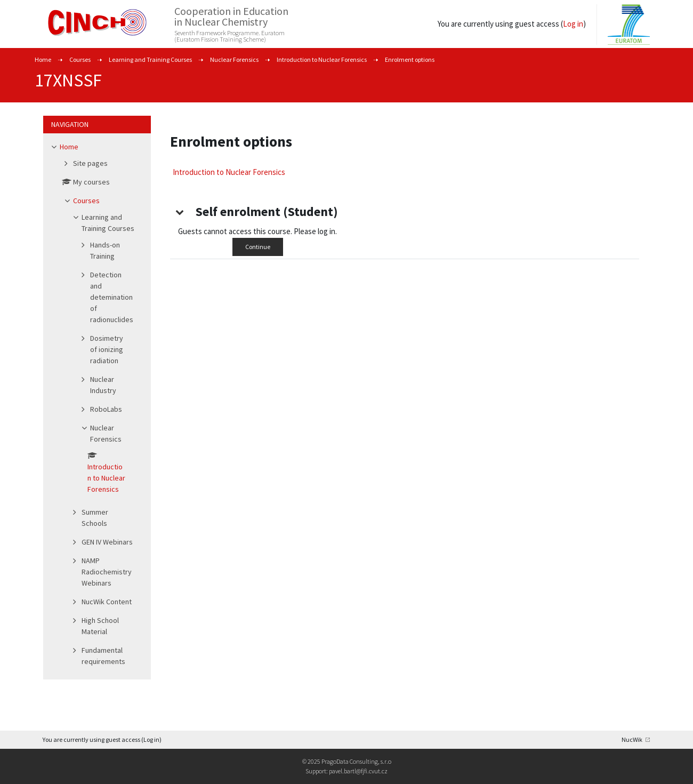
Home (43, 59)
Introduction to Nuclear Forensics (322, 59)
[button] (180, 212)
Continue (258, 247)
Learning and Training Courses (150, 59)
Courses (80, 59)
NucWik (632, 739)
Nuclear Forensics (234, 59)
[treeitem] (97, 406)
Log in (573, 24)
